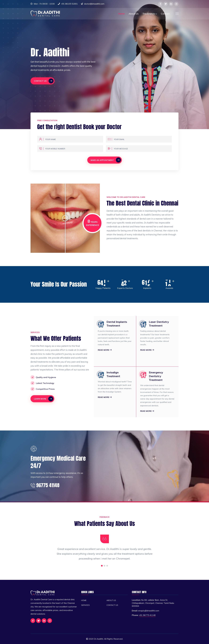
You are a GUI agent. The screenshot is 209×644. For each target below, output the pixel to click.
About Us (134, 14)
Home (121, 14)
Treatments (150, 14)
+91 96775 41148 (147, 615)
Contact (165, 14)
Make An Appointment (106, 160)
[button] (102, 566)
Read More (105, 350)
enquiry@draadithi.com (149, 611)
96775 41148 (45, 485)
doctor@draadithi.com (94, 4)
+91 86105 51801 (69, 4)
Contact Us (44, 81)
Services (85, 605)
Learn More (44, 399)
